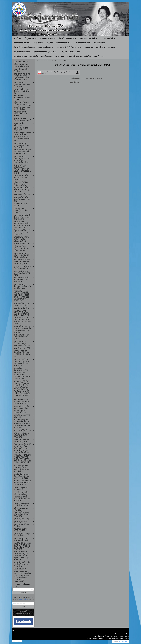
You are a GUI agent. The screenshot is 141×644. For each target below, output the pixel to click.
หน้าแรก (38, 61)
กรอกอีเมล (16, 587)
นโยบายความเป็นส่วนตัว (24, 599)
